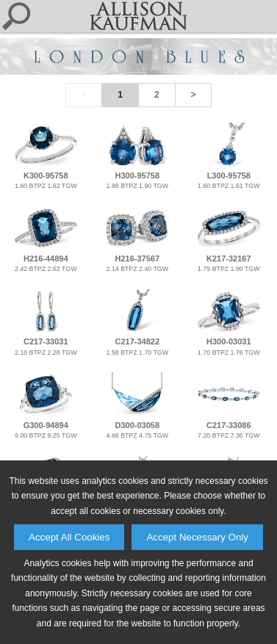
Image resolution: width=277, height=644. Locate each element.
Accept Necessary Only (197, 537)
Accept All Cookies (69, 537)
